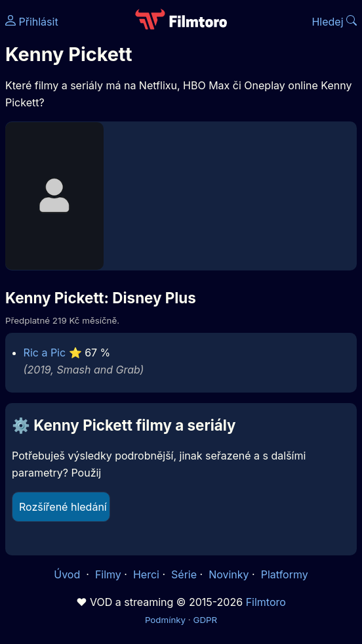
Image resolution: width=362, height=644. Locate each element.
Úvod (68, 574)
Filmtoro (266, 602)
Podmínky (165, 620)
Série (184, 574)
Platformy (285, 574)
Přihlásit (32, 22)
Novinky (229, 574)
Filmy (108, 574)
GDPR (205, 620)
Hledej (334, 22)
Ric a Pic (45, 353)
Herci (146, 574)
